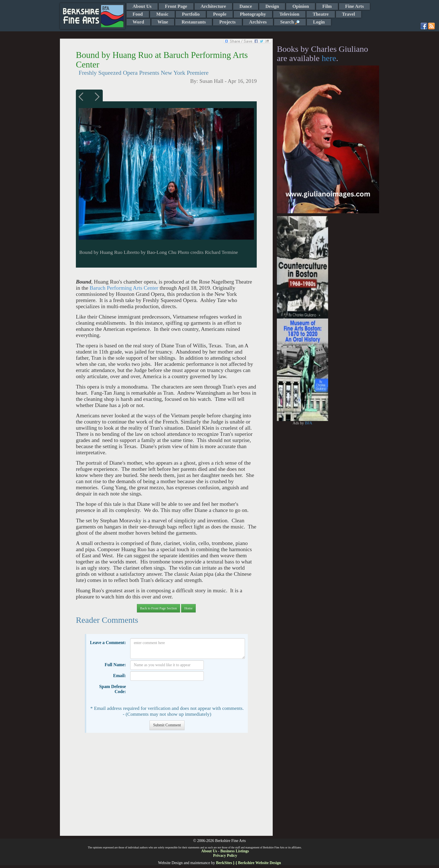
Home (188, 608)
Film (327, 6)
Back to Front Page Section (158, 608)
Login (319, 22)
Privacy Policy (225, 856)
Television (289, 14)
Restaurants (194, 22)
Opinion (301, 6)
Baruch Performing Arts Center (124, 288)
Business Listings (235, 851)
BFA (309, 423)
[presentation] (173, 693)
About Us (142, 6)
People (220, 14)
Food (138, 14)
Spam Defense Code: (113, 689)
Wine (163, 22)
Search (290, 22)
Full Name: (115, 665)
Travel (349, 14)
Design (272, 6)
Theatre (321, 14)
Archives (258, 22)
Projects (227, 22)
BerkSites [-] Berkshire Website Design (248, 863)
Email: (120, 676)
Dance (246, 6)
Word (138, 22)
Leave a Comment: (108, 643)
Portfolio (191, 14)
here (329, 58)
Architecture (213, 6)
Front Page (176, 6)
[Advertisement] (166, 787)
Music (162, 14)
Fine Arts (355, 6)
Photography (253, 14)
